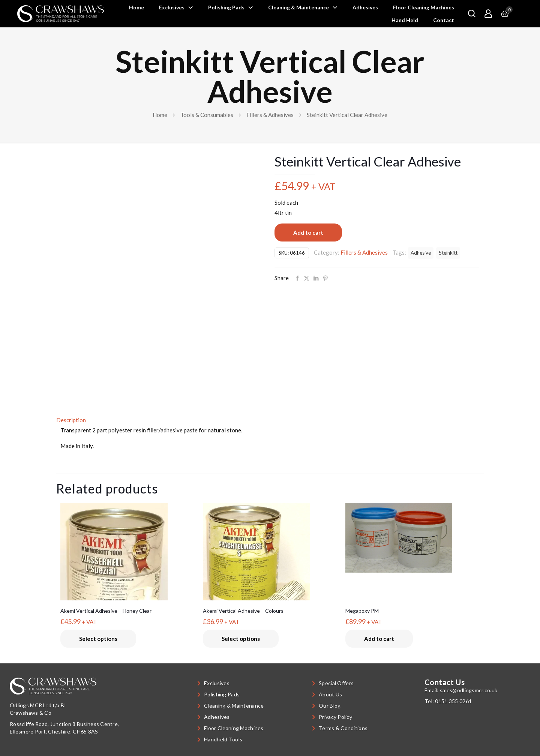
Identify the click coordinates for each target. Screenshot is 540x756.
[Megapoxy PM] (412, 538)
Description (71, 420)
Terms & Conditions (343, 728)
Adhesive (421, 253)
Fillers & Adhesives (270, 115)
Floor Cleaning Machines (234, 728)
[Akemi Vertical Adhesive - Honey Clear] (127, 582)
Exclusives (217, 683)
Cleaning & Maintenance (234, 706)
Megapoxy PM (362, 611)
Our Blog (330, 706)
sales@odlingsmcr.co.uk (469, 690)
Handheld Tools (223, 739)
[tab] (270, 420)
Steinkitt (448, 253)
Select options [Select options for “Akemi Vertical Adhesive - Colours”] (241, 639)
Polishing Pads (222, 694)
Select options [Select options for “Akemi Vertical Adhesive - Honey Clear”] (98, 639)
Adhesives (217, 717)
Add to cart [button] (379, 639)
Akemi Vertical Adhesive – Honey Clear (106, 611)
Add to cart (308, 232)
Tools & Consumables (207, 115)
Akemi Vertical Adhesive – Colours (243, 611)
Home (160, 115)
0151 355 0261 (453, 701)
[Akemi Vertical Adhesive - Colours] (270, 567)
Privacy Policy (335, 717)
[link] (61, 14)
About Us (330, 694)
